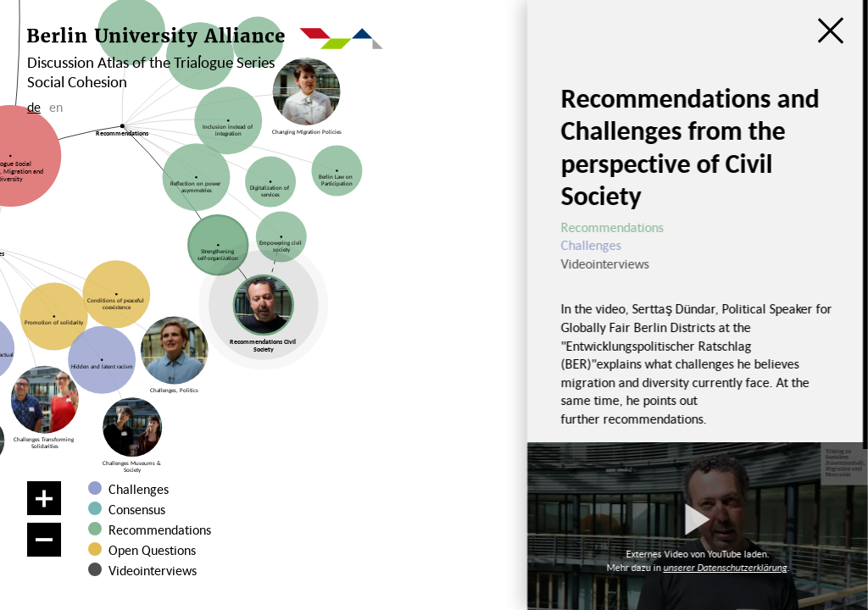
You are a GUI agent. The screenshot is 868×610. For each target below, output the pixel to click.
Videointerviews (153, 570)
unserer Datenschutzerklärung (725, 567)
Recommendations (160, 530)
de (34, 107)
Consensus (137, 509)
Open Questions (152, 550)
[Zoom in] (44, 498)
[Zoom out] (44, 540)
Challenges (139, 489)
